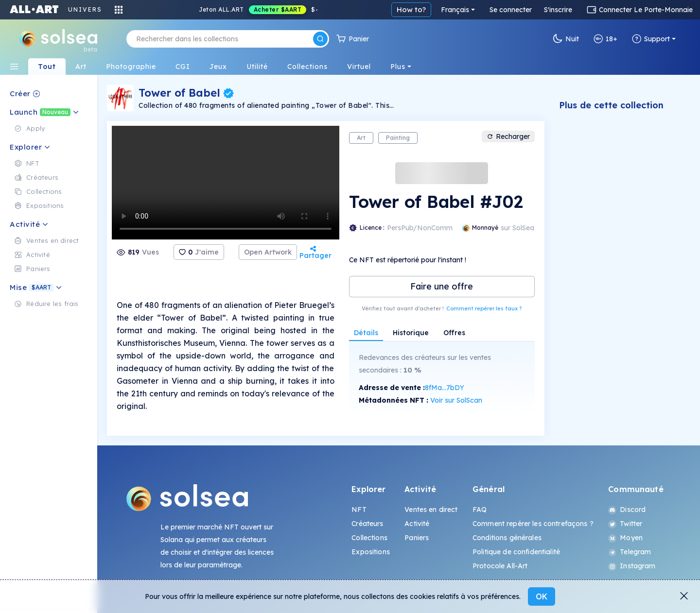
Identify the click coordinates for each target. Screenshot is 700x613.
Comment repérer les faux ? (484, 308)
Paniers (417, 538)
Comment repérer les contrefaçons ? (533, 524)
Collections (369, 538)
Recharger (508, 136)
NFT (359, 510)
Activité (417, 524)
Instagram (632, 566)
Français (455, 10)
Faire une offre (442, 286)
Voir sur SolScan (456, 400)
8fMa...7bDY (445, 388)
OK (542, 596)
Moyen (625, 538)
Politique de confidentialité (516, 552)
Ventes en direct (431, 510)
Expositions (371, 552)
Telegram (630, 552)
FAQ (480, 510)
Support (651, 39)
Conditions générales (507, 538)
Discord (627, 510)
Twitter (625, 524)
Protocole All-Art (500, 566)
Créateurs (367, 524)
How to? (411, 9)
